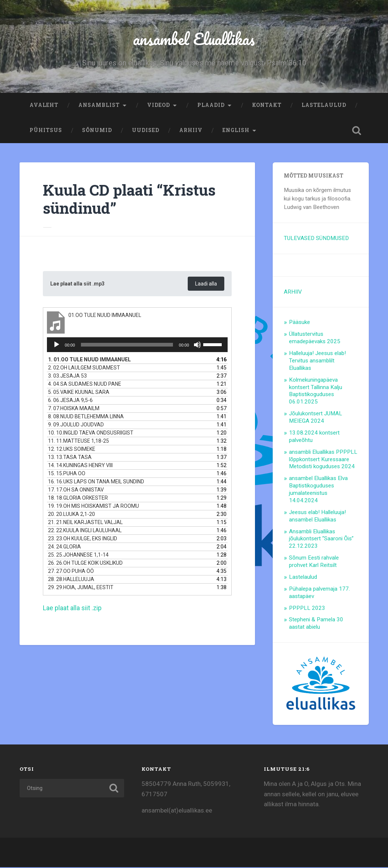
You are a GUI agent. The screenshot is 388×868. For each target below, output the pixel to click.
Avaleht (44, 106)
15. (67, 475)
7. (74, 410)
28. (71, 581)
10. (91, 434)
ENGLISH (236, 131)
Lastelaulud (324, 106)
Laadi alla (205, 285)
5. (79, 394)
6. (70, 402)
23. (83, 540)
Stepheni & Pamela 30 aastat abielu (316, 624)
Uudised (146, 131)
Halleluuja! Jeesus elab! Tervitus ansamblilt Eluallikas (317, 361)
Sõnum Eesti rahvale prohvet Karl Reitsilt (314, 562)
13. (70, 459)
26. (85, 564)
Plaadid (211, 106)
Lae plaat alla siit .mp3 (79, 285)
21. (85, 524)
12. (72, 450)
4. (85, 385)
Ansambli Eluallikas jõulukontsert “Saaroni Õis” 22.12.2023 (321, 540)
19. (93, 507)
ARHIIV (191, 131)
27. (71, 573)
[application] (137, 346)
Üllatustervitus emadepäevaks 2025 (315, 338)
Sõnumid (97, 131)
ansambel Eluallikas (194, 39)
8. (86, 418)
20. (72, 516)
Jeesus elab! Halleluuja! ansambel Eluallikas (317, 517)
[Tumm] (197, 346)
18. (78, 499)
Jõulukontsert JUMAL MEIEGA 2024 (316, 418)
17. (76, 491)
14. (80, 467)
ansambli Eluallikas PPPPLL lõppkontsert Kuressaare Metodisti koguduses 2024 (323, 460)
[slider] (127, 346)
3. (67, 377)
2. (84, 369)
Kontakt (267, 106)
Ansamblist (99, 106)
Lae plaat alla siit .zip (72, 609)
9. (76, 426)
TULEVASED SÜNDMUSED (316, 239)
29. (81, 589)
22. (85, 532)
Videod (159, 106)
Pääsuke (299, 323)
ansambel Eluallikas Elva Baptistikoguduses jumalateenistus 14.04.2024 (318, 490)
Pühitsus (46, 131)
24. (64, 548)
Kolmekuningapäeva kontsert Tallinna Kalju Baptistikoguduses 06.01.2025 (316, 392)
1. (89, 361)
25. (78, 556)
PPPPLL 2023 (307, 609)
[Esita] (57, 346)
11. (79, 442)
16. (96, 483)
